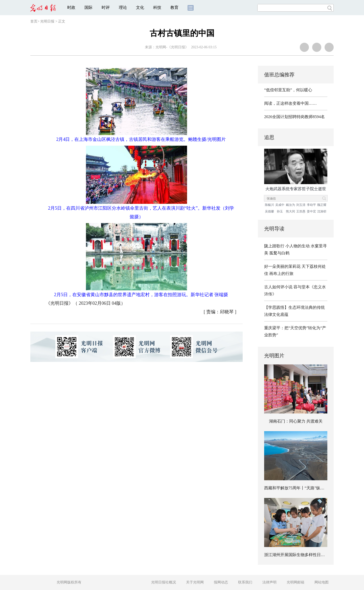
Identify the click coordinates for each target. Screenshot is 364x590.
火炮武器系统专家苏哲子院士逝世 (296, 189)
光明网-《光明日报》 (172, 47)
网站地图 (322, 582)
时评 (106, 7)
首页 (34, 21)
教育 (174, 7)
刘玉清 (301, 205)
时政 (71, 7)
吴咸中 (280, 205)
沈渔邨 (322, 211)
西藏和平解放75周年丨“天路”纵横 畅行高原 (303, 488)
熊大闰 (290, 211)
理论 (123, 7)
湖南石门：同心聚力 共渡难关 (296, 421)
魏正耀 (322, 205)
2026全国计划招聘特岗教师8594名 (294, 117)
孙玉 (280, 211)
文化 (140, 7)
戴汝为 (290, 205)
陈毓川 (269, 205)
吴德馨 (269, 211)
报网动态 (221, 582)
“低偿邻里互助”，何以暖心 (288, 90)
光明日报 (47, 21)
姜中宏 (311, 211)
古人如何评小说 (278, 287)
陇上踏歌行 (274, 246)
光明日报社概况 (164, 582)
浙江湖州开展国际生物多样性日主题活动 (301, 555)
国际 (88, 7)
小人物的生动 (298, 246)
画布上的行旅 (281, 274)
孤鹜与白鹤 (279, 253)
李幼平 (311, 205)
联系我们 (245, 582)
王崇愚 (301, 211)
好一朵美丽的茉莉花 (282, 266)
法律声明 (269, 582)
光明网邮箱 (295, 582)
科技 (157, 7)
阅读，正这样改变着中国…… (290, 103)
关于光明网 (195, 582)
